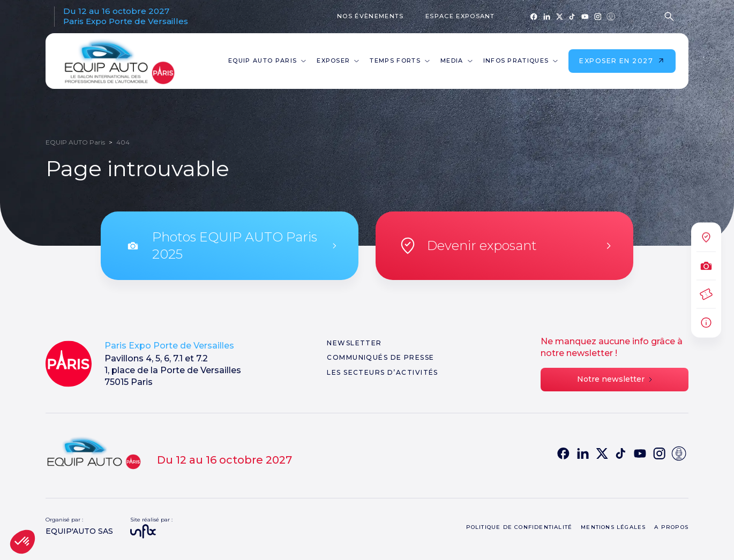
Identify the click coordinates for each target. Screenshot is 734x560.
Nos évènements (370, 16)
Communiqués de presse (380, 357)
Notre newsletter (615, 379)
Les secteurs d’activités (383, 372)
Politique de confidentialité (519, 527)
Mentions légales (613, 527)
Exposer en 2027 (622, 61)
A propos (671, 527)
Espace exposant (460, 16)
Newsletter (354, 343)
